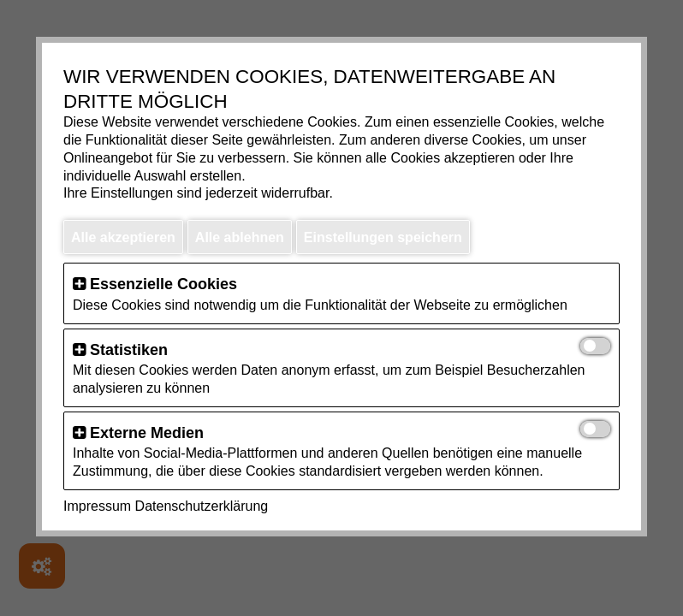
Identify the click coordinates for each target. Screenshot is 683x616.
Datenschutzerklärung (202, 506)
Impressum (97, 506)
